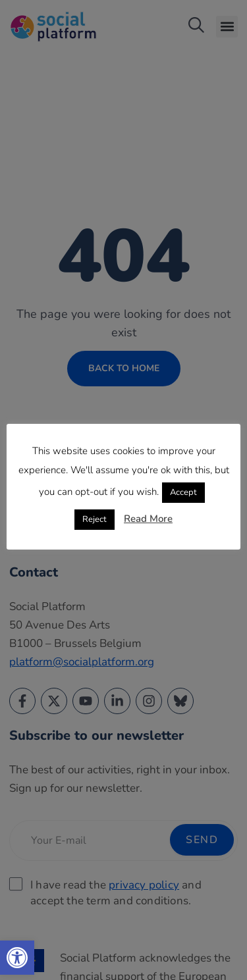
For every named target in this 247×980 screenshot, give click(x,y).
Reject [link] (95, 519)
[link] (17, 958)
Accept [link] (183, 492)
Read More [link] (148, 519)
